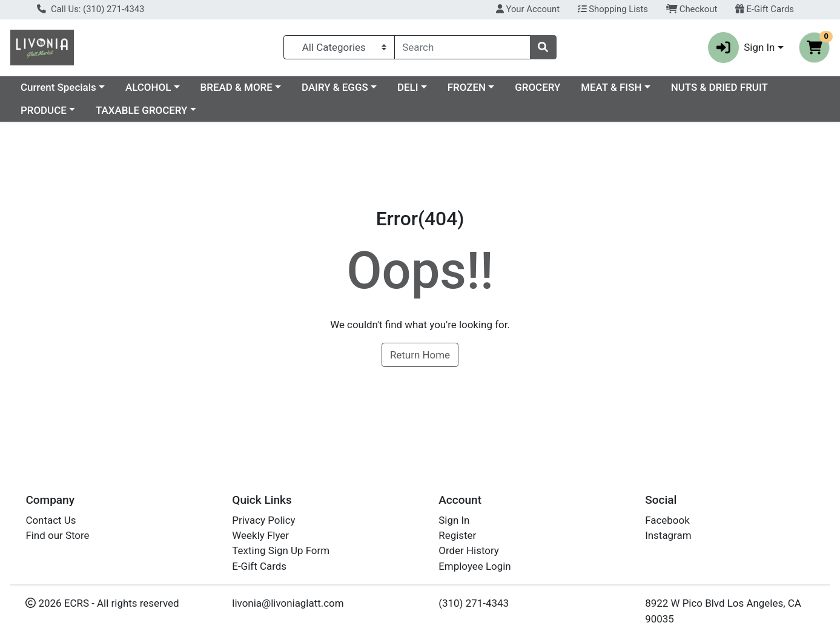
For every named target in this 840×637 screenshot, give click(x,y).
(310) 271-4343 (474, 603)
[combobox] (462, 47)
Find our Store (57, 535)
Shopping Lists (613, 9)
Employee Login (475, 566)
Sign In (454, 520)
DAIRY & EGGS (335, 87)
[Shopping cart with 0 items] (814, 48)
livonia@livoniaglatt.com (288, 603)
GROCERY (537, 87)
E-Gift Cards (765, 9)
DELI (408, 87)
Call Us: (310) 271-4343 (91, 9)
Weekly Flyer (260, 535)
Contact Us (51, 520)
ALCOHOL (148, 87)
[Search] (462, 47)
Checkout (692, 9)
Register (457, 535)
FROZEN (467, 87)
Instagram (668, 535)
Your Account (528, 9)
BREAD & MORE (236, 87)
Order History (469, 550)
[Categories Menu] (339, 47)
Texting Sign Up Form (281, 550)
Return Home (420, 355)
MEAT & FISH (611, 87)
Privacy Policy (263, 520)
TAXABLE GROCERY (141, 110)
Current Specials (58, 87)
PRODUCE (44, 110)
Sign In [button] (742, 48)
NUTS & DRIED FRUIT (719, 87)
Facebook (667, 520)
